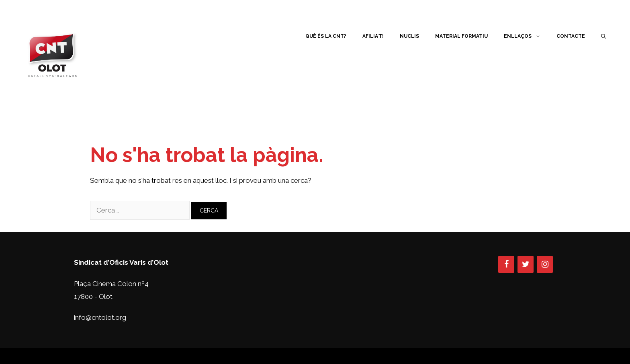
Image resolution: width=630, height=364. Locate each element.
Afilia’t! (373, 36)
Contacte (571, 36)
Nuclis (409, 36)
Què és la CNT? (326, 36)
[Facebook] (506, 264)
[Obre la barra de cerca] (603, 36)
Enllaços (526, 36)
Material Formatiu (461, 36)
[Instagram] (545, 264)
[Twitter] (526, 264)
